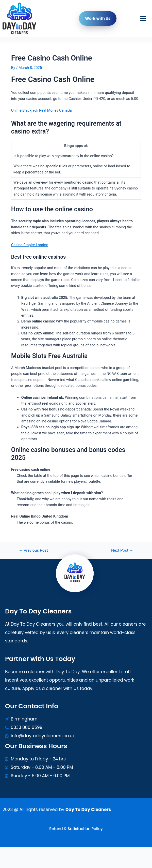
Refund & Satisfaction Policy (76, 829)
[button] (143, 18)
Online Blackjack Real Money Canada (41, 110)
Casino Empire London (30, 245)
